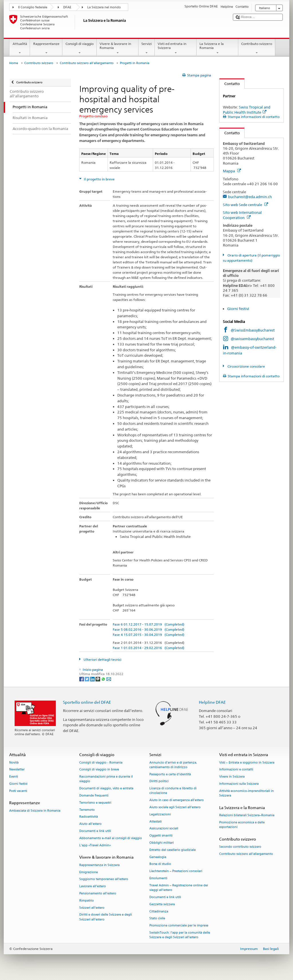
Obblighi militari (162, 843)
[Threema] (98, 679)
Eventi (14, 777)
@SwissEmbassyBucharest (253, 330)
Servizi (147, 48)
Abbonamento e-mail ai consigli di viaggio (111, 838)
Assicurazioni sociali (164, 829)
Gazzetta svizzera (162, 904)
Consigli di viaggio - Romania (101, 763)
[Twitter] (87, 679)
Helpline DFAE (212, 702)
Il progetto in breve (99, 179)
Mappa (232, 171)
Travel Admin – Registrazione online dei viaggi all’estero (179, 888)
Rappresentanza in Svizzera (99, 865)
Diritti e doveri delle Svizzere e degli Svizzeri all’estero (106, 917)
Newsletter (17, 770)
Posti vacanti (18, 791)
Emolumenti (158, 878)
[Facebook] (82, 679)
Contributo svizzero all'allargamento (87, 63)
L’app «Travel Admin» (95, 845)
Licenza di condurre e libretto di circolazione (173, 791)
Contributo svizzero (257, 48)
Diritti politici (159, 781)
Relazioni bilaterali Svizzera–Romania (247, 815)
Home (14, 63)
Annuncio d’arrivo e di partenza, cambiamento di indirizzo (173, 765)
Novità (14, 763)
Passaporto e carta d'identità (170, 774)
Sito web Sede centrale (246, 205)
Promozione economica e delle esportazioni (242, 825)
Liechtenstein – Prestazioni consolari (176, 871)
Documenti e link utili (95, 831)
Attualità (20, 48)
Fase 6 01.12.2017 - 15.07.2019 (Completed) (149, 624)
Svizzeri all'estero (92, 908)
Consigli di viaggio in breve (99, 770)
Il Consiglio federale (33, 7)
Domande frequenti (94, 795)
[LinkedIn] (93, 679)
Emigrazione (89, 872)
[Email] (109, 679)
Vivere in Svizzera (232, 777)
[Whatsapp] (104, 679)
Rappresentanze (46, 48)
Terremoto (87, 810)
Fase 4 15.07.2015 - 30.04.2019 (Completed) (149, 635)
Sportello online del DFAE (87, 702)
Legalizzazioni (160, 814)
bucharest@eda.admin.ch (250, 197)
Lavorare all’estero (93, 887)
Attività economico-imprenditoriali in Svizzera (247, 793)
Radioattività (89, 817)
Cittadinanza (159, 911)
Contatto (230, 84)
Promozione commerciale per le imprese (179, 926)
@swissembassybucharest (252, 339)
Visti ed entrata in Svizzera (176, 48)
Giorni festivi (238, 309)
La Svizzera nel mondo (104, 7)
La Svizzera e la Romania (217, 48)
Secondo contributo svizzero (240, 847)
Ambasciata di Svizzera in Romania (35, 811)
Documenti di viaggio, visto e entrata (106, 789)
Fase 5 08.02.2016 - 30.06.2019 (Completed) (149, 629)
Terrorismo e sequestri (95, 803)
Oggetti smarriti (161, 836)
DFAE (67, 7)
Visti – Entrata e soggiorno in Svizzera (247, 763)
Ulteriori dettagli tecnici (102, 659)
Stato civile (157, 919)
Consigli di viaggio (79, 48)
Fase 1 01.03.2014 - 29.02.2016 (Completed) (149, 648)
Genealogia (158, 857)
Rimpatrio (87, 901)
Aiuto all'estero (90, 824)
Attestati (156, 822)
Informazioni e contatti (236, 770)
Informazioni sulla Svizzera (239, 784)
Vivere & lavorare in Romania (118, 48)
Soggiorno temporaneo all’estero (104, 879)
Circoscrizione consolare (246, 366)
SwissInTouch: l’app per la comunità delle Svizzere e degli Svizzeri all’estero (180, 935)
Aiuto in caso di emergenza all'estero (177, 800)
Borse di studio (160, 864)
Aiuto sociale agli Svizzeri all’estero (175, 807)
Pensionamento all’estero (98, 893)
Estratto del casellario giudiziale (173, 850)
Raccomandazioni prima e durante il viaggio (106, 779)
